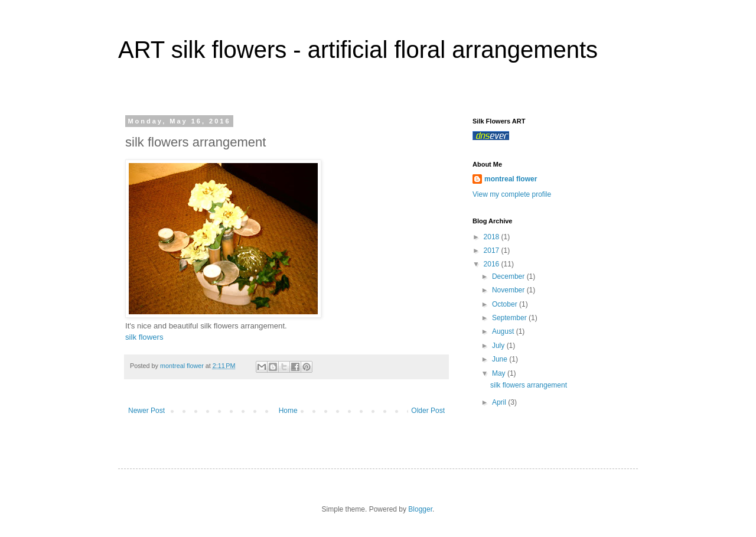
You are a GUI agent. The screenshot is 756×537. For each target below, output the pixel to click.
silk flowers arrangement (529, 385)
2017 (493, 250)
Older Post (428, 411)
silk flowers (144, 337)
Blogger (420, 509)
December (509, 276)
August (504, 331)
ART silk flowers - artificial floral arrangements (358, 50)
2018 (493, 237)
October (506, 304)
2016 (493, 264)
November (509, 290)
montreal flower (511, 179)
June (501, 359)
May (500, 373)
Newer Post (146, 411)
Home (288, 411)
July (499, 346)
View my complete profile (512, 194)
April (500, 402)
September (510, 318)
